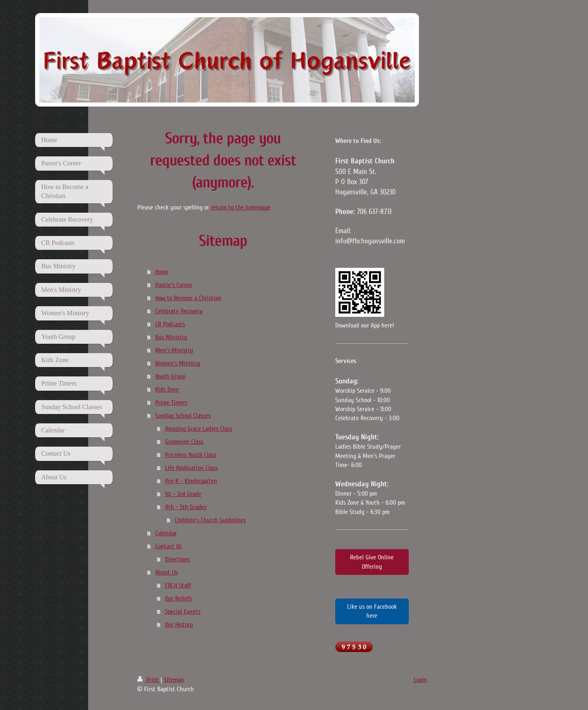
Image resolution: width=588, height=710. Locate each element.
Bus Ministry (171, 337)
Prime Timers (171, 403)
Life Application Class (191, 468)
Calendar (166, 533)
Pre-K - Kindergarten (191, 481)
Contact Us (168, 546)
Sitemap (174, 680)
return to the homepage (241, 207)
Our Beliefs (178, 599)
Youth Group (170, 376)
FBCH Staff (178, 585)
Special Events (183, 612)
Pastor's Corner (174, 285)
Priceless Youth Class (191, 455)
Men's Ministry (174, 350)
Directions (177, 559)
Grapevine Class (184, 442)
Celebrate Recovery (179, 311)
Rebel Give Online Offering (372, 562)
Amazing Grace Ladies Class (199, 429)
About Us (166, 572)
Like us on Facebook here (372, 611)
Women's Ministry (178, 363)
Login (420, 680)
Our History (179, 625)
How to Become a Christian (188, 298)
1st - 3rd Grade (183, 494)
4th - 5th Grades (186, 507)
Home (162, 272)
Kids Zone (167, 389)
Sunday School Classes (183, 416)
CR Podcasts (170, 324)
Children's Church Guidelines (210, 520)
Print (149, 680)
